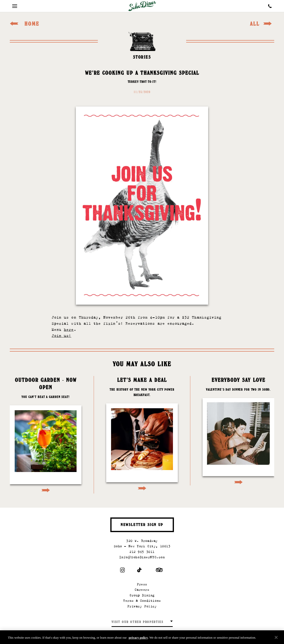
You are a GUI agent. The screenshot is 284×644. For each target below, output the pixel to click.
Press (142, 584)
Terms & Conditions (142, 601)
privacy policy (138, 639)
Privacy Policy (142, 606)
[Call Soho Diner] (270, 6)
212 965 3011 (142, 552)
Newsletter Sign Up (142, 525)
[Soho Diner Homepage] (142, 6)
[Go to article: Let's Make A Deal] (142, 434)
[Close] (276, 638)
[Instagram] (122, 571)
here (69, 329)
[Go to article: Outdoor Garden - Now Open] (46, 435)
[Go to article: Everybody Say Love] (238, 431)
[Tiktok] (140, 571)
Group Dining (142, 595)
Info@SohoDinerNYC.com (142, 557)
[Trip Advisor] (159, 571)
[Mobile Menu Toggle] (15, 6)
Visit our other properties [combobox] (137, 622)
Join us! (61, 336)
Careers (142, 590)
